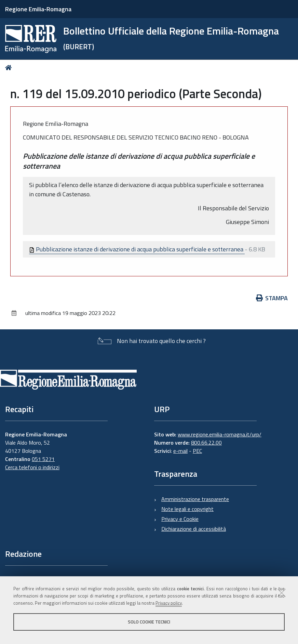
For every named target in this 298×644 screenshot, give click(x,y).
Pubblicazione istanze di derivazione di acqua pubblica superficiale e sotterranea (137, 249)
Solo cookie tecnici (149, 622)
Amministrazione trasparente (195, 499)
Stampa (272, 298)
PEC (197, 451)
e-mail (180, 451)
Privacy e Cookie (180, 519)
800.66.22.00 (206, 443)
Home (10, 68)
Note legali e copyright (187, 509)
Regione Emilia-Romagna (38, 9)
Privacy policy (169, 603)
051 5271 (43, 459)
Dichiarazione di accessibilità (194, 529)
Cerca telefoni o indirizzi (32, 467)
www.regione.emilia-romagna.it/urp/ (220, 434)
